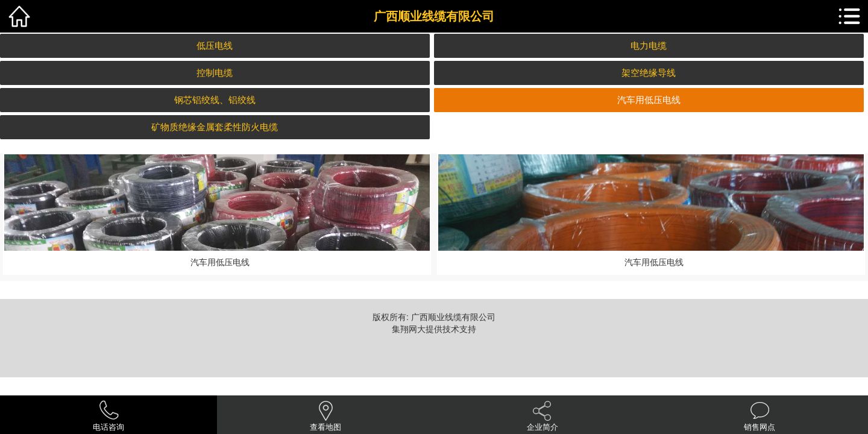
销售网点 (759, 427)
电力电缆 (649, 46)
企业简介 (542, 427)
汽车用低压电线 (649, 100)
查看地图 (325, 427)
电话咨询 (108, 427)
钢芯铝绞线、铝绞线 (215, 100)
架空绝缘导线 (649, 73)
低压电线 (215, 46)
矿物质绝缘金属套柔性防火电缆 (215, 127)
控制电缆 (215, 73)
